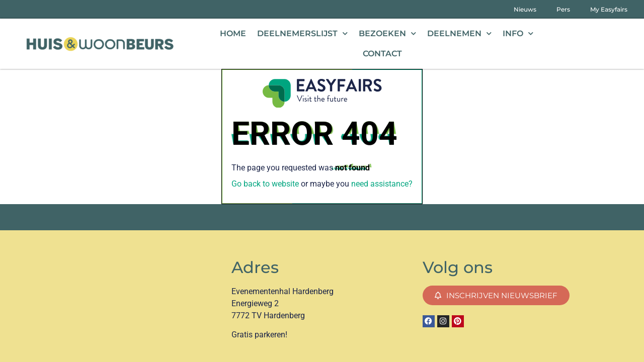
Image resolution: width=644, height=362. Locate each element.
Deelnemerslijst (302, 33)
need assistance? (382, 184)
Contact (382, 54)
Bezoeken (387, 33)
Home (233, 33)
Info (518, 33)
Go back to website (265, 184)
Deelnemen (459, 33)
